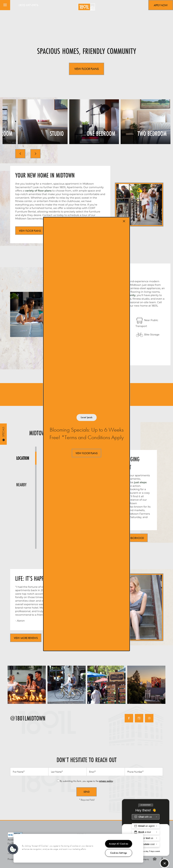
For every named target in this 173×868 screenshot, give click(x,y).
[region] (78, 848)
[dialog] (86, 434)
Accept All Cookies (119, 844)
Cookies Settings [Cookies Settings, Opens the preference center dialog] (119, 853)
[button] (86, 453)
